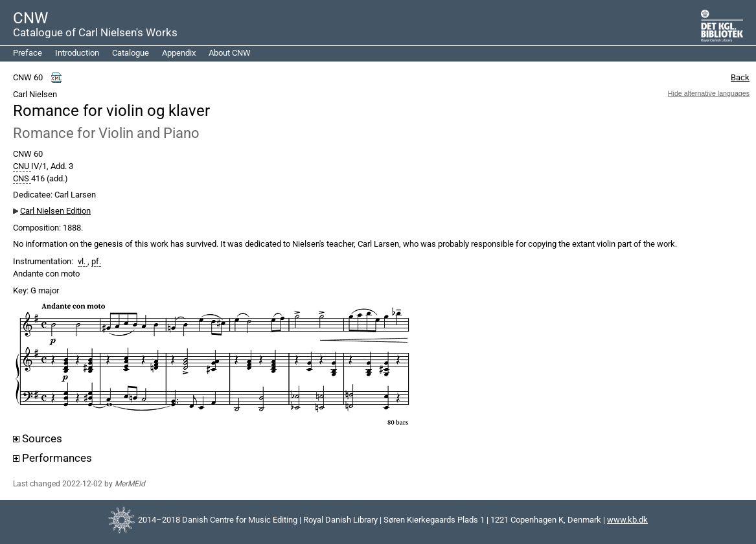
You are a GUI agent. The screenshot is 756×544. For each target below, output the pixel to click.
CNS (22, 179)
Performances (52, 458)
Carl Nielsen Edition (55, 211)
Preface (28, 53)
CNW (30, 18)
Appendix (179, 53)
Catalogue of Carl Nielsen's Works (95, 32)
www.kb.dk (627, 520)
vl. (83, 262)
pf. (96, 262)
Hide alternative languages (709, 93)
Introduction (77, 53)
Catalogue (131, 53)
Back (740, 77)
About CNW (230, 53)
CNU (22, 166)
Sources (38, 439)
